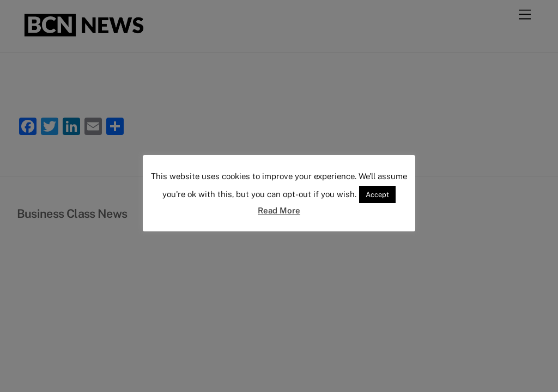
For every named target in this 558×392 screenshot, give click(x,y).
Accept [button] (377, 195)
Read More (279, 210)
